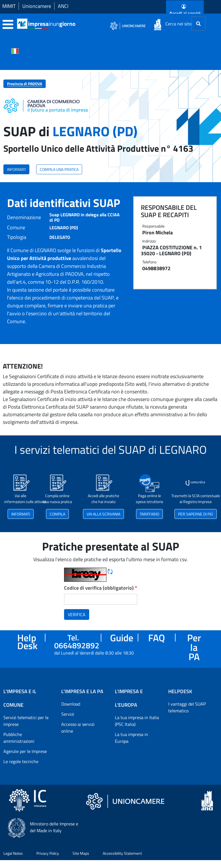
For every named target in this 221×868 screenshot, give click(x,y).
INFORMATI (16, 169)
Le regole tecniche (21, 761)
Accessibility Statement (122, 853)
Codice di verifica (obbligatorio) (101, 588)
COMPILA (57, 514)
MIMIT (9, 6)
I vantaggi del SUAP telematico (187, 707)
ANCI (63, 6)
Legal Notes (13, 853)
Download (71, 704)
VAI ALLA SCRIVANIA (103, 514)
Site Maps (81, 853)
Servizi (68, 714)
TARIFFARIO (149, 514)
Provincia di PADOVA (25, 84)
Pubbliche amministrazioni (19, 738)
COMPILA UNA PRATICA (59, 169)
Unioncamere (37, 6)
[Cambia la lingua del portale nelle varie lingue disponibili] (15, 50)
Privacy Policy (48, 853)
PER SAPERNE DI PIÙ (196, 514)
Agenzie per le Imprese (25, 751)
